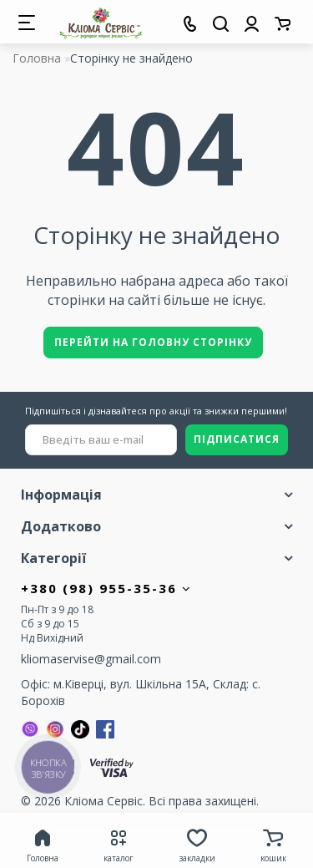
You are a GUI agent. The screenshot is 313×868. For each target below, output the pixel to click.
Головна (37, 58)
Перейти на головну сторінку (153, 342)
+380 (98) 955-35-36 (106, 588)
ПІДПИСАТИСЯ (237, 439)
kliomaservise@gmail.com (91, 659)
